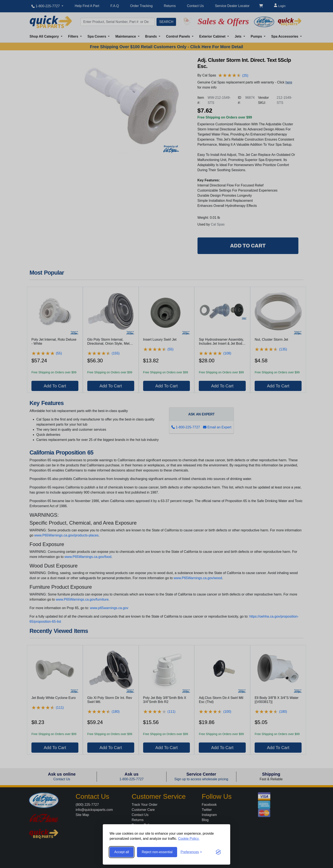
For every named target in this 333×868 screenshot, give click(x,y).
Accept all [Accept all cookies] (122, 852)
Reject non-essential (157, 852)
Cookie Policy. (189, 839)
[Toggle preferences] (191, 852)
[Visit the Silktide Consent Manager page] (218, 852)
